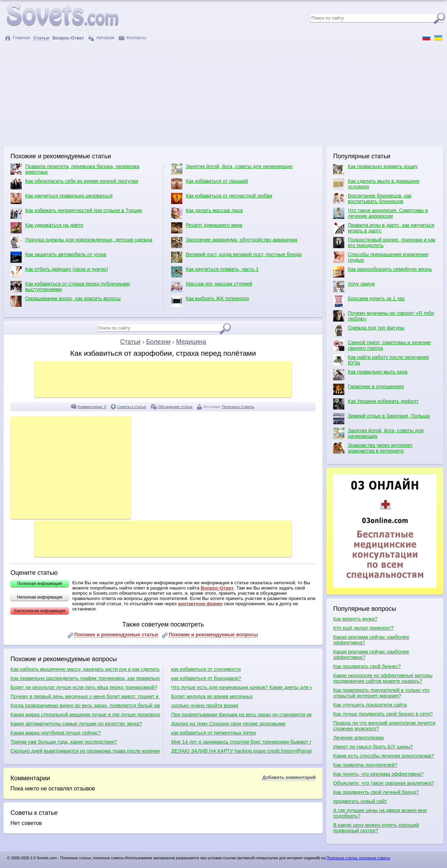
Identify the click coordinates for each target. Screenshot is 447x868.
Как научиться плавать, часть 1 (215, 272)
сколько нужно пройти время (205, 706)
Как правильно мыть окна (370, 375)
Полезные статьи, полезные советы (358, 858)
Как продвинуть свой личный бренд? (376, 792)
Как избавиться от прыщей (210, 184)
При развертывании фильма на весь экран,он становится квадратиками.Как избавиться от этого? (241, 715)
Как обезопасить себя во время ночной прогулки (74, 184)
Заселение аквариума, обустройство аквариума (234, 243)
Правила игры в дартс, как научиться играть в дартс (384, 228)
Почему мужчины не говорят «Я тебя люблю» (383, 316)
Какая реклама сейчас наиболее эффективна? (371, 640)
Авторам (101, 38)
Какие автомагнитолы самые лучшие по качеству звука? (76, 724)
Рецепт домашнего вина (207, 228)
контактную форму (200, 604)
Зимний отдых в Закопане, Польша (381, 419)
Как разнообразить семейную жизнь (383, 272)
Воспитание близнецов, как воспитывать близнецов (372, 198)
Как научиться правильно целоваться (61, 198)
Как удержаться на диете (47, 228)
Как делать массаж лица (207, 213)
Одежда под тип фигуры (369, 331)
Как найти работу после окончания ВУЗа (381, 360)
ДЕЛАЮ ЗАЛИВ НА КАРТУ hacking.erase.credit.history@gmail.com (241, 751)
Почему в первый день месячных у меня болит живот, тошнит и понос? (85, 696)
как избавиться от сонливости (206, 669)
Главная (17, 38)
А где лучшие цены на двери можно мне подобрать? (380, 813)
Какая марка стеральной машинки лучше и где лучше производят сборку (85, 715)
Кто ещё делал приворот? (363, 628)
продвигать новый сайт (360, 801)
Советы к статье (132, 407)
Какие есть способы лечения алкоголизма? (384, 756)
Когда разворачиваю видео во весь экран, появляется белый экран (85, 706)
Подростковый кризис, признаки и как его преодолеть (384, 243)
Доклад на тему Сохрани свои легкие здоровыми (228, 724)
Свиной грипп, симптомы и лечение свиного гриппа (382, 345)
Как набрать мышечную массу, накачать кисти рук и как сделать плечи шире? (85, 669)
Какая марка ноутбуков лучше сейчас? (56, 733)
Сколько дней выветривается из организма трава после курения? (85, 751)
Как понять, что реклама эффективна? (378, 774)
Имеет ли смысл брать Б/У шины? (373, 747)
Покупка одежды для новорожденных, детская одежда (81, 243)
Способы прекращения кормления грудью (381, 257)
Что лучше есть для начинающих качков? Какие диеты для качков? (241, 687)
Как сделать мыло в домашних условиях (376, 184)
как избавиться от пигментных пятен (214, 733)
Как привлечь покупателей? (365, 765)
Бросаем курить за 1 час (369, 301)
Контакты (133, 38)
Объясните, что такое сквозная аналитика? (384, 783)
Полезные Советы (238, 407)
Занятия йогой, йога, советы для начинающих (232, 169)
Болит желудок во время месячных (212, 696)
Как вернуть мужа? (355, 619)
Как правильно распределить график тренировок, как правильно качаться (85, 678)
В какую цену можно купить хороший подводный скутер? (376, 828)
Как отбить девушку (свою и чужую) (59, 272)
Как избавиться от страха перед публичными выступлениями (70, 287)
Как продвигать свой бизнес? (367, 666)
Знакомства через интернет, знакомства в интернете (373, 448)
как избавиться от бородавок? (206, 678)
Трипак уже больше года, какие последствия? (64, 742)
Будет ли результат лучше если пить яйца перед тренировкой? (84, 687)
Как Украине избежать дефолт (376, 404)
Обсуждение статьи (175, 407)
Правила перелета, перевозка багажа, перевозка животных (75, 169)
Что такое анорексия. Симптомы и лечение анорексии (380, 213)
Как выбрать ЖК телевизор (210, 301)
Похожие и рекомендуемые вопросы (213, 635)
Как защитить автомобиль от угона (58, 257)
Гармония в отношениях (369, 389)
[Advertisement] (223, 93)
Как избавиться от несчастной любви (222, 198)
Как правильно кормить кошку (375, 169)
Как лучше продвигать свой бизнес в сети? (383, 714)
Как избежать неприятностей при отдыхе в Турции (76, 213)
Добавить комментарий (289, 777)
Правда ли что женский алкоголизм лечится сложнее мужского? (384, 726)
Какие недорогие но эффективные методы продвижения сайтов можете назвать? (383, 678)
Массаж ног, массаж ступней (212, 287)
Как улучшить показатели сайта (370, 705)
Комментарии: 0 (92, 407)
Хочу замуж (354, 287)
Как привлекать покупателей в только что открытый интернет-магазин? (381, 693)
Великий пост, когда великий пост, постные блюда (236, 257)
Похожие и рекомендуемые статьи (116, 635)
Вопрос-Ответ (217, 588)
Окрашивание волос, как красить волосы (65, 301)
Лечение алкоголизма (358, 738)
